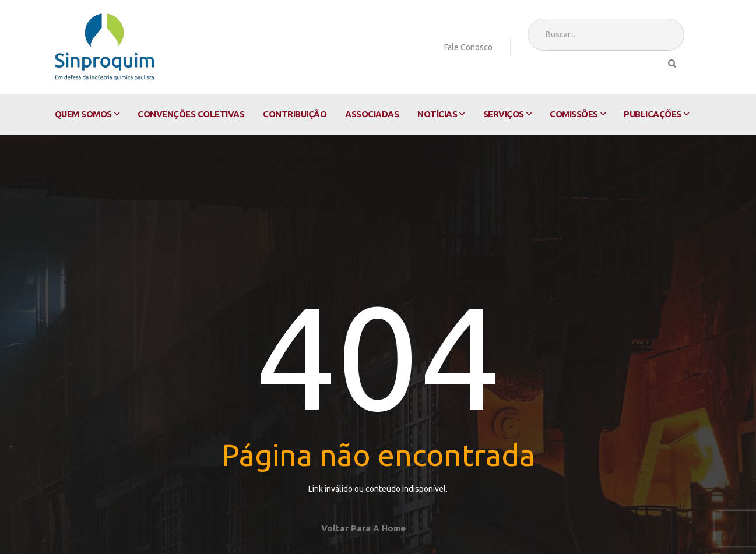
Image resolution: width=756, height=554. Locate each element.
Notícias (437, 114)
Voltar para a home (363, 528)
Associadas (372, 114)
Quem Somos (83, 114)
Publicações (653, 114)
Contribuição (295, 114)
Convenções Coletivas (191, 114)
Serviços (504, 114)
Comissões (574, 114)
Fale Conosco (468, 47)
